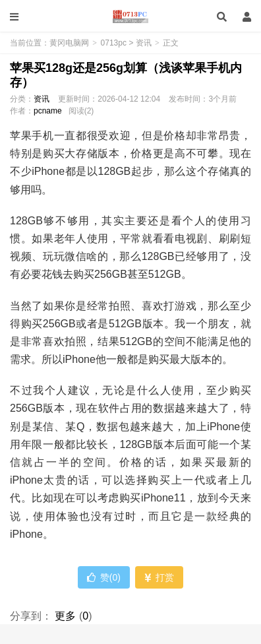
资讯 (144, 43)
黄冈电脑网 (130, 16)
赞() (104, 577)
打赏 (159, 577)
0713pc (114, 43)
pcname (48, 111)
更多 (65, 616)
